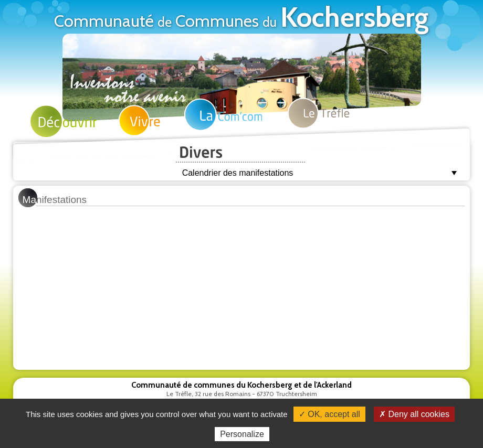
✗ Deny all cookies (414, 414)
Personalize (242, 434)
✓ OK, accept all (329, 414)
